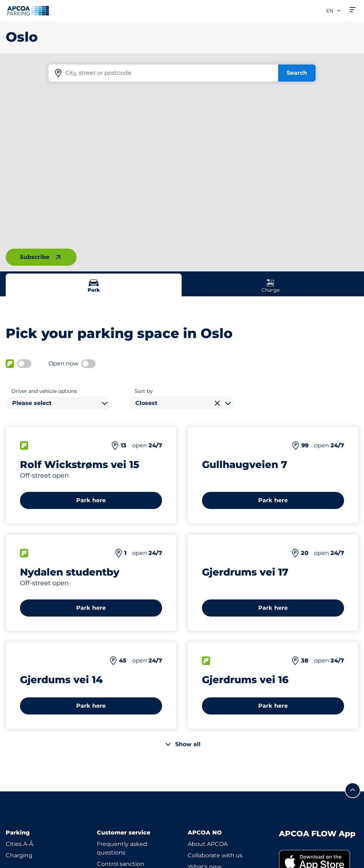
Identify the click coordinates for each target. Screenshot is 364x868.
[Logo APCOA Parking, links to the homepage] (28, 11)
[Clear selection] (217, 403)
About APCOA (208, 844)
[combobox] (59, 403)
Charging (19, 855)
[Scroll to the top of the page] (353, 790)
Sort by (144, 391)
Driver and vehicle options (44, 391)
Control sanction (121, 864)
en (334, 11)
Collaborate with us (215, 855)
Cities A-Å (19, 844)
